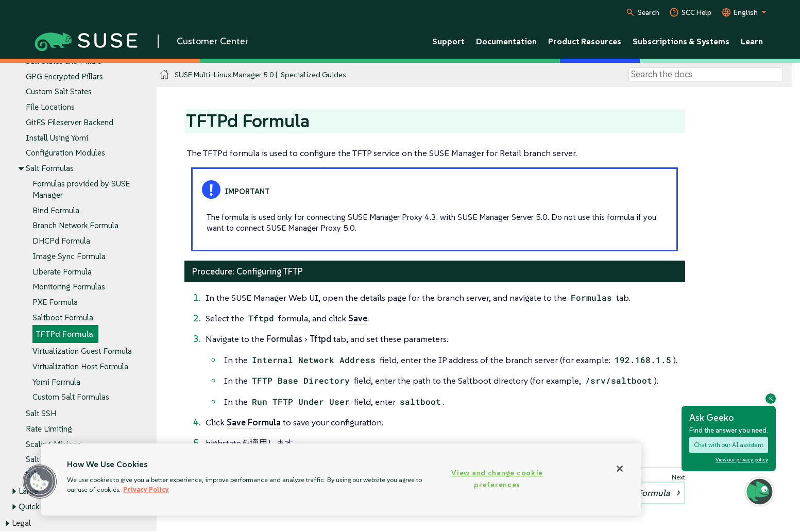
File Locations (50, 107)
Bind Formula (56, 210)
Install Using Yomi (57, 138)
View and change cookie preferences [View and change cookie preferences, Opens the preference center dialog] (497, 479)
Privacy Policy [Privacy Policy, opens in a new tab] (146, 490)
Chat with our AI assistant (729, 445)
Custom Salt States (59, 92)
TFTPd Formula (64, 334)
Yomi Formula (56, 382)
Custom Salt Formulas (71, 397)
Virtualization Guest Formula (82, 351)
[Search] (706, 75)
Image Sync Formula (69, 256)
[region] (341, 479)
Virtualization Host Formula (80, 366)
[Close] (620, 469)
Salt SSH (41, 414)
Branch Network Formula (75, 226)
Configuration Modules (65, 153)
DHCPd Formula (61, 241)
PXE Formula (55, 302)
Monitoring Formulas (69, 287)
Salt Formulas (50, 169)
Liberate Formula (62, 272)
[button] (760, 491)
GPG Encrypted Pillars (64, 76)
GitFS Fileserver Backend (70, 122)
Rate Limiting (49, 429)
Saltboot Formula (63, 318)
